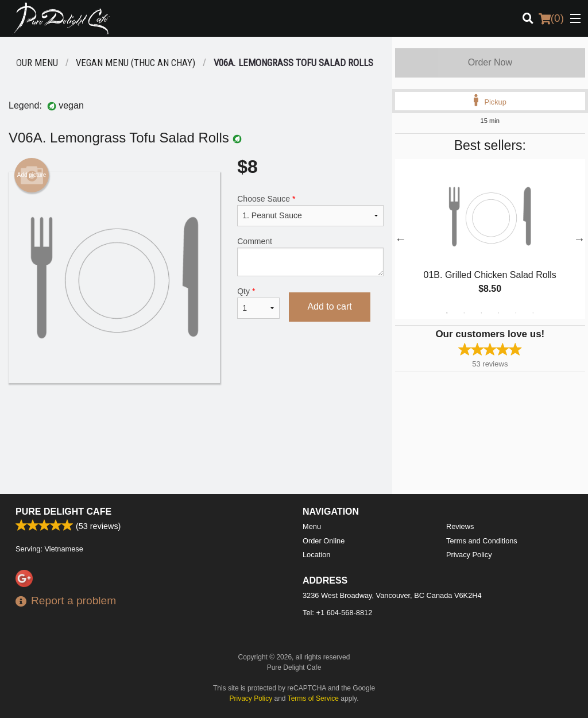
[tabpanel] (490, 239)
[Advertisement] (196, 420)
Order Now (490, 62)
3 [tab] (481, 313)
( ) (551, 18)
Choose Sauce (310, 210)
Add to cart (329, 306)
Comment (310, 256)
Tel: (337, 613)
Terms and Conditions (482, 541)
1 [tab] (447, 313)
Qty (258, 303)
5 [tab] (516, 313)
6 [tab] (533, 313)
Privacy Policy (469, 555)
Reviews (460, 526)
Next (579, 239)
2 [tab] (464, 313)
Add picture (32, 175)
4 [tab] (498, 313)
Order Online (324, 541)
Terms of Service (313, 698)
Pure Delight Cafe (63, 512)
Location (316, 555)
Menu (312, 526)
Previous (401, 239)
